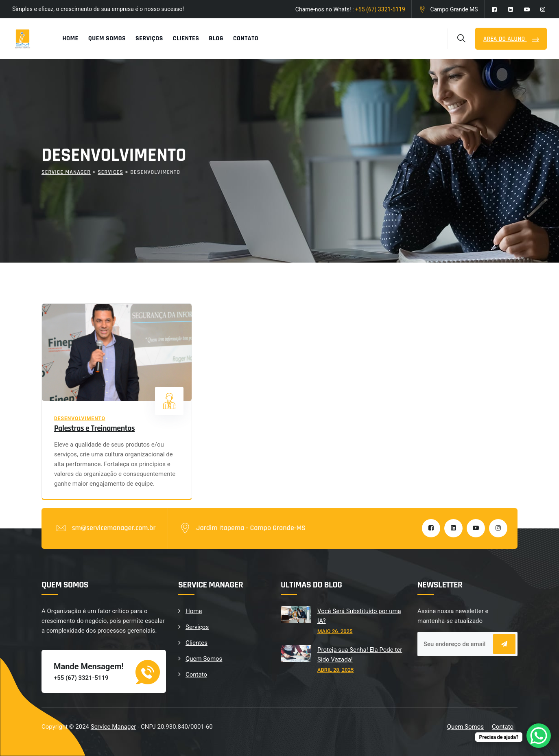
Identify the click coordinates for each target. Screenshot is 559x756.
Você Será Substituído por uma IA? (359, 616)
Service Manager (114, 727)
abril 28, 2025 (335, 670)
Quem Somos (107, 38)
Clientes (186, 38)
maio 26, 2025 (335, 631)
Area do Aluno (505, 39)
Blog (216, 38)
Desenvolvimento (80, 419)
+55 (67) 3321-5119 (380, 9)
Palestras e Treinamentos (94, 428)
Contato (246, 38)
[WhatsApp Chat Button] (539, 736)
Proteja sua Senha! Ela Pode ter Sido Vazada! (360, 655)
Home (70, 38)
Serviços (149, 38)
